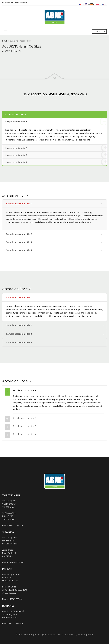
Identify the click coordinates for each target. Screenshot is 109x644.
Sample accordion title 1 (56, 122)
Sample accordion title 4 (56, 162)
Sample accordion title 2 (56, 148)
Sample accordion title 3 (56, 155)
